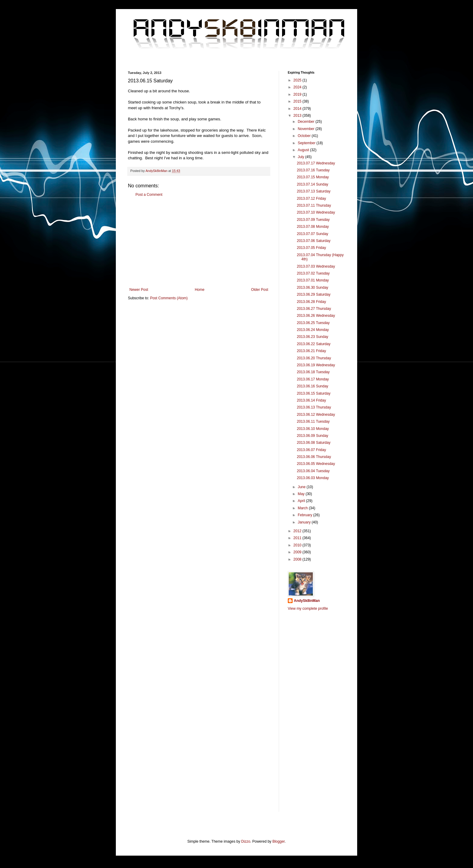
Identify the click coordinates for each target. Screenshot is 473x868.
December (307, 122)
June (302, 487)
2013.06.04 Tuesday (313, 471)
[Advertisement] (199, 242)
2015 (298, 101)
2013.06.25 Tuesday (313, 323)
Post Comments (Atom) (169, 298)
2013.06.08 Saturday (314, 443)
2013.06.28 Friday (311, 302)
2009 (298, 552)
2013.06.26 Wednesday (316, 316)
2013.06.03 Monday (313, 478)
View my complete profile (308, 609)
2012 (298, 531)
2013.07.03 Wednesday (316, 266)
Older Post (260, 290)
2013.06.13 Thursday (314, 407)
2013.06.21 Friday (311, 351)
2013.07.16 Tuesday (313, 170)
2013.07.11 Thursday (314, 205)
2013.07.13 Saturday (314, 191)
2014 (298, 109)
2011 (298, 538)
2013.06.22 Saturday (314, 344)
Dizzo (246, 841)
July (302, 157)
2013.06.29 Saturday (314, 294)
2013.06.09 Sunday (313, 436)
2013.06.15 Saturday (314, 393)
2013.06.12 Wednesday (316, 415)
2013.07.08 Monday (313, 227)
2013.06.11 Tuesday (313, 421)
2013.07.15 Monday (313, 177)
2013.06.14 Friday (311, 400)
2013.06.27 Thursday (314, 309)
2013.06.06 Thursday (314, 457)
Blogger (279, 841)
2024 (298, 87)
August (304, 150)
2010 (298, 545)
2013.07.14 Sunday (313, 184)
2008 (298, 559)
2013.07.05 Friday (311, 248)
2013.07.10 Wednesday (316, 212)
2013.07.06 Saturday (314, 241)
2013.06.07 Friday (311, 450)
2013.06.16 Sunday (313, 386)
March (303, 508)
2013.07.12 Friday (311, 199)
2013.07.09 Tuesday (313, 220)
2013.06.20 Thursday (314, 358)
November (307, 129)
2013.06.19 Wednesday (316, 365)
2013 (298, 116)
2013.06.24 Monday (313, 330)
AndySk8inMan (307, 601)
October (305, 136)
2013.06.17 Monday (313, 379)
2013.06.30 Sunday (313, 288)
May (302, 494)
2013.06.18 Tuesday (313, 372)
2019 (298, 94)
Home (200, 290)
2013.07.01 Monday (313, 280)
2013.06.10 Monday (313, 429)
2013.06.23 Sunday (313, 337)
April (302, 501)
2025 (298, 80)
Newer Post (139, 290)
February (305, 515)
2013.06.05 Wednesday (316, 464)
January (305, 522)
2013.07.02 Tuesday (313, 273)
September (307, 143)
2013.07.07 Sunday (313, 234)
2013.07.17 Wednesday (316, 163)
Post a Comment (149, 195)
